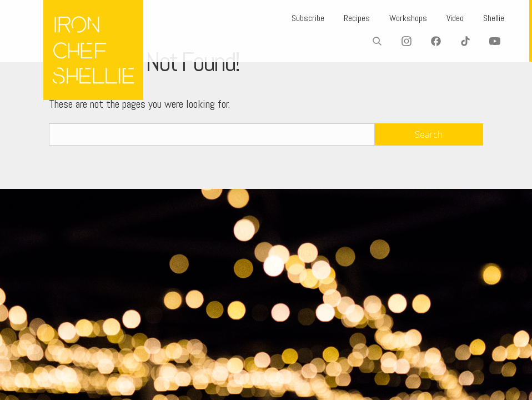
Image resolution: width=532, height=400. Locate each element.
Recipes (357, 18)
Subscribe (308, 18)
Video (455, 18)
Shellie (494, 18)
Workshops (408, 18)
